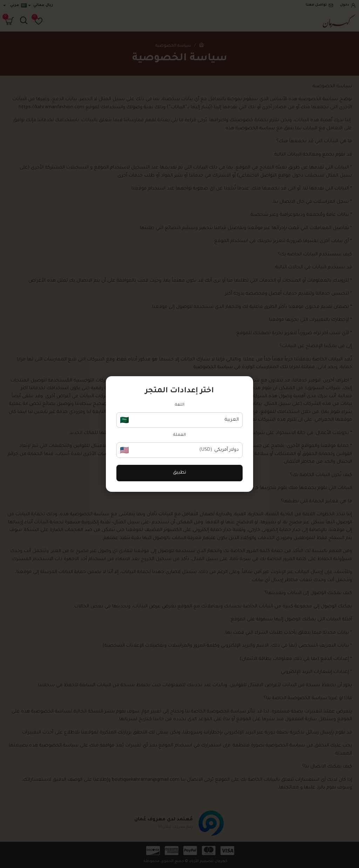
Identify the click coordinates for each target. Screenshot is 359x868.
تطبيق (179, 473)
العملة (179, 435)
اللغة (180, 405)
